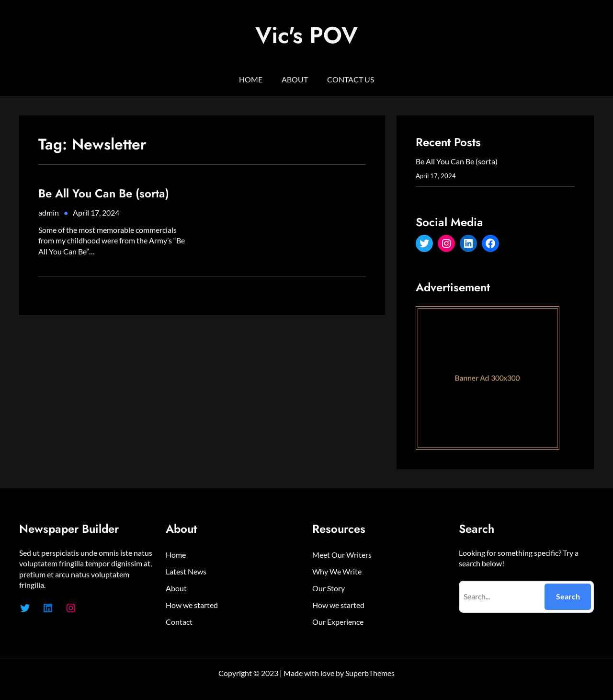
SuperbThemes (370, 673)
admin (49, 212)
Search (568, 596)
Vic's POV (306, 35)
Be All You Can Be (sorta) (104, 193)
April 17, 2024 (96, 212)
